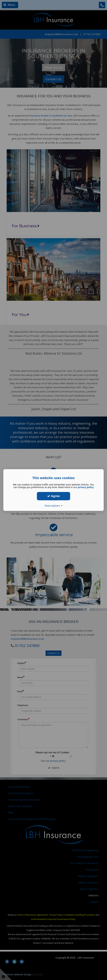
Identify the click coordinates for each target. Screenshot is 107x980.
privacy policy (86, 487)
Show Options (54, 506)
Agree (53, 496)
